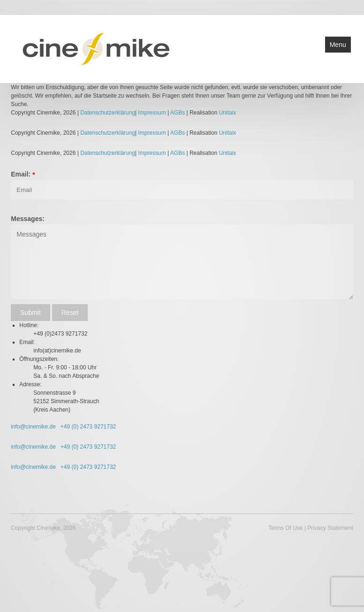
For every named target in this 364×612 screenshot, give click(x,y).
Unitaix (228, 113)
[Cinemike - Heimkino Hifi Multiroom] (95, 48)
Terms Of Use (285, 528)
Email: (21, 174)
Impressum (153, 113)
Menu (338, 45)
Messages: (28, 219)
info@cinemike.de (33, 427)
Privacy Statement (330, 528)
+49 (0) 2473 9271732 (88, 427)
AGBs (178, 113)
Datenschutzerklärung (108, 113)
